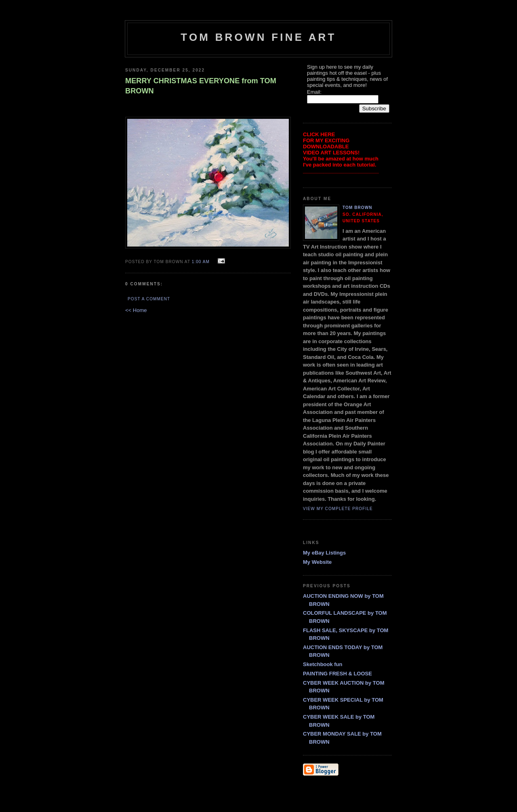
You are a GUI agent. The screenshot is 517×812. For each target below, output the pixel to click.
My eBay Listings (324, 553)
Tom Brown (357, 208)
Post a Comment (149, 299)
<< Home (136, 310)
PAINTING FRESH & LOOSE (337, 674)
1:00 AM (201, 262)
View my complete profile (338, 509)
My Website (317, 562)
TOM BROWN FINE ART (258, 37)
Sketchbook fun (323, 664)
